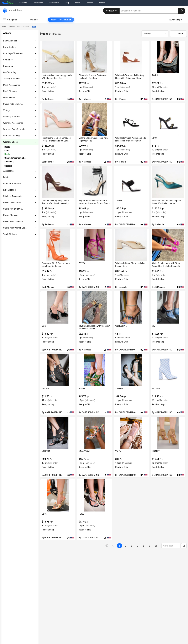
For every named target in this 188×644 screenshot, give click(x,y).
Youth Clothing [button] (10, 234)
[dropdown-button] (35, 41)
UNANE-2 (156, 451)
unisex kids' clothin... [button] (13, 104)
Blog (67, 3)
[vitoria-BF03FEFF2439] (58, 370)
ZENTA (82, 263)
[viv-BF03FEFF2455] (168, 307)
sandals (8, 162)
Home (4, 27)
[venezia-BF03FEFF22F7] (58, 433)
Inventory (23, 3)
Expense (89, 3)
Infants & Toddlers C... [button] (13, 184)
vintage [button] (7, 110)
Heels (34, 27)
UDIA (44, 514)
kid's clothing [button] (9, 190)
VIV (154, 326)
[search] (152, 11)
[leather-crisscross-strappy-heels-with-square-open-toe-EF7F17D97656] (58, 57)
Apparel (12, 27)
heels (7, 154)
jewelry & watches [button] (12, 79)
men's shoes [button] (9, 98)
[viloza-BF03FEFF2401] (95, 370)
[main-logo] (12, 13)
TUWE (81, 514)
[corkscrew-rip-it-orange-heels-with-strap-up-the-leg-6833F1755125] (58, 245)
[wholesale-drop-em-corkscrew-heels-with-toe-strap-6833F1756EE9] (95, 57)
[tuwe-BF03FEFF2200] (95, 495)
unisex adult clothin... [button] (13, 209)
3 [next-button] (132, 546)
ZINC (154, 138)
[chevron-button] (16, 147)
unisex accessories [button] (12, 203)
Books (77, 3)
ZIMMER (119, 201)
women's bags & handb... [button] (15, 129)
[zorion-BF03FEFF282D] (168, 57)
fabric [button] (6, 177)
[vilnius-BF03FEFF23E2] (131, 370)
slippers (8, 166)
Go (184, 546)
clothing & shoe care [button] (13, 53)
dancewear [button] (8, 66)
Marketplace (38, 3)
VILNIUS (119, 389)
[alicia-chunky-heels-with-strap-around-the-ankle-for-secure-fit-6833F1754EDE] (168, 245)
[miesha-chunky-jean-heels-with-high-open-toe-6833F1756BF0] (95, 119)
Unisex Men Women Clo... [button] (15, 228)
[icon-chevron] (113, 546)
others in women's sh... (15, 158)
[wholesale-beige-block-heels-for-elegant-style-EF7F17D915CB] (131, 245)
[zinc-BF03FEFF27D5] (168, 119)
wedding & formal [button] (12, 117)
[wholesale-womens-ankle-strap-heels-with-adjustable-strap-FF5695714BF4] (131, 57)
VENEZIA (46, 451)
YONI (44, 326)
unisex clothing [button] (10, 215)
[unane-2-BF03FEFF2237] (168, 433)
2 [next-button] (126, 546)
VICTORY (156, 389)
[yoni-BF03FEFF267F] (58, 307)
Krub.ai (102, 3)
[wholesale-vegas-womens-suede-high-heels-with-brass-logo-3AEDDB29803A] (131, 119)
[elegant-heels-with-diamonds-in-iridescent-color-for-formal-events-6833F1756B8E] (95, 182)
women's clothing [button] (11, 136)
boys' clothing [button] (10, 47)
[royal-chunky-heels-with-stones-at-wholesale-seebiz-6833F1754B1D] (95, 307)
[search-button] (182, 11)
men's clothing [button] (10, 91)
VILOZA (82, 389)
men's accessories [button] (12, 85)
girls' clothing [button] (10, 72)
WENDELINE (121, 326)
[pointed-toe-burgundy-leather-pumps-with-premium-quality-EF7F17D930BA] (58, 182)
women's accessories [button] (13, 123)
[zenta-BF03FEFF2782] (95, 245)
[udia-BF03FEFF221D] (58, 495)
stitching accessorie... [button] (13, 196)
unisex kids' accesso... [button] (14, 221)
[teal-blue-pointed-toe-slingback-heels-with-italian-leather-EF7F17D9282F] (168, 182)
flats (7, 151)
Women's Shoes (23, 27)
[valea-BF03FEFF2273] (131, 433)
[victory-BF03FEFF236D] (168, 370)
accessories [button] (9, 171)
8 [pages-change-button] (144, 546)
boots (7, 147)
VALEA (118, 451)
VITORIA (46, 389)
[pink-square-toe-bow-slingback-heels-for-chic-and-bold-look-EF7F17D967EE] (58, 119)
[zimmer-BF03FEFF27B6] (131, 182)
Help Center (54, 3)
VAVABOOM (84, 451)
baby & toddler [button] (10, 41)
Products (112, 11)
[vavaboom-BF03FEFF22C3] (95, 433)
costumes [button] (8, 60)
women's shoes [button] (10, 142)
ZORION (156, 75)
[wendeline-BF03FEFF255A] (131, 307)
